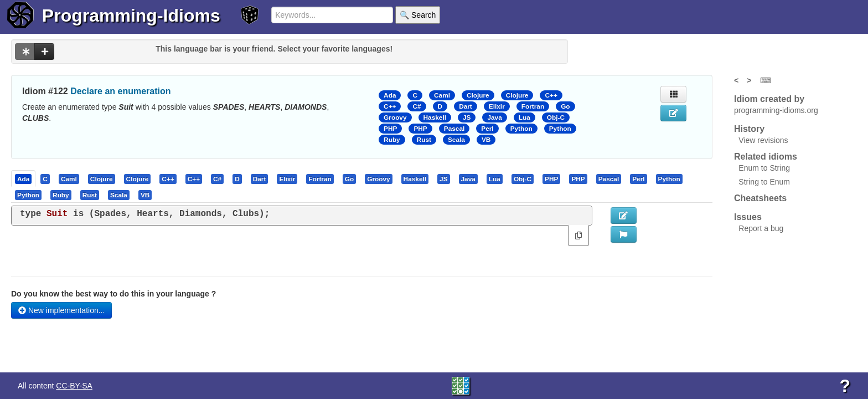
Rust (424, 140)
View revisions (763, 140)
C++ (551, 95)
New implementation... (61, 310)
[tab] (24, 178)
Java (494, 117)
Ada (390, 95)
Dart (466, 106)
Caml (442, 95)
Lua (525, 117)
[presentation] (23, 178)
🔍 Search (418, 15)
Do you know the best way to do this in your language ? (113, 294)
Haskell (435, 117)
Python (521, 129)
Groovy (395, 117)
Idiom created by (769, 99)
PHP (390, 129)
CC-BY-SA (74, 386)
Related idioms (766, 157)
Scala (456, 140)
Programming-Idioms (131, 16)
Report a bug (761, 228)
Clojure (478, 95)
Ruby (392, 140)
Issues (748, 217)
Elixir (497, 106)
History (749, 129)
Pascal (454, 129)
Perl (487, 129)
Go (565, 106)
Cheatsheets (760, 198)
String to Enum (764, 182)
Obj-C (556, 117)
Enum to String (764, 168)
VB (486, 140)
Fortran (533, 106)
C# (417, 106)
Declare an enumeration (120, 91)
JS (467, 117)
